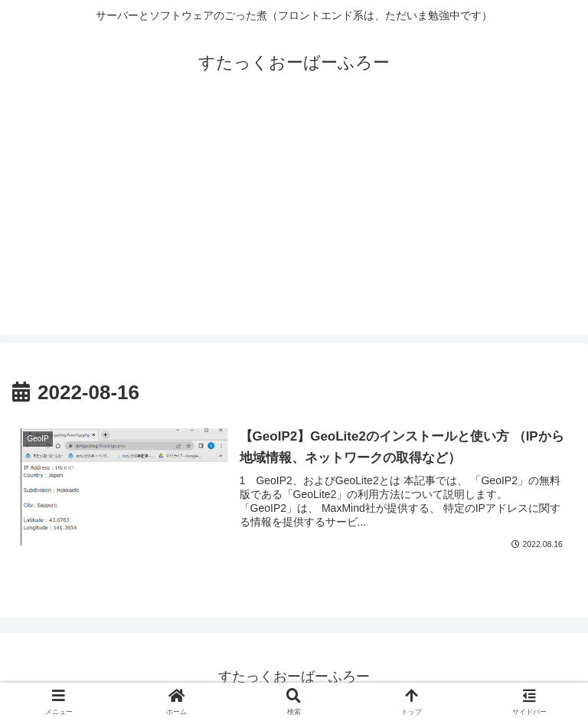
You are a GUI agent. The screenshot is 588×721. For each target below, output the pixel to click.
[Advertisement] (294, 227)
